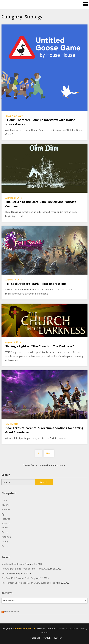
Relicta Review (9, 573)
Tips (4, 514)
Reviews (5, 505)
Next (49, 453)
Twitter (5, 532)
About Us (6, 523)
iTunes (5, 527)
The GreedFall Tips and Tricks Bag (18, 578)
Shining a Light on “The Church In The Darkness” (39, 346)
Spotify (5, 541)
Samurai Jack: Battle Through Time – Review (23, 569)
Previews (6, 509)
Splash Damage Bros (24, 628)
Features (6, 519)
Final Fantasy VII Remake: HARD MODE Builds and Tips (28, 583)
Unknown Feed (12, 612)
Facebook (35, 638)
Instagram (6, 537)
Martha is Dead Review (13, 564)
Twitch (5, 546)
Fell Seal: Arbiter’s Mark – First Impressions (36, 284)
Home (5, 500)
